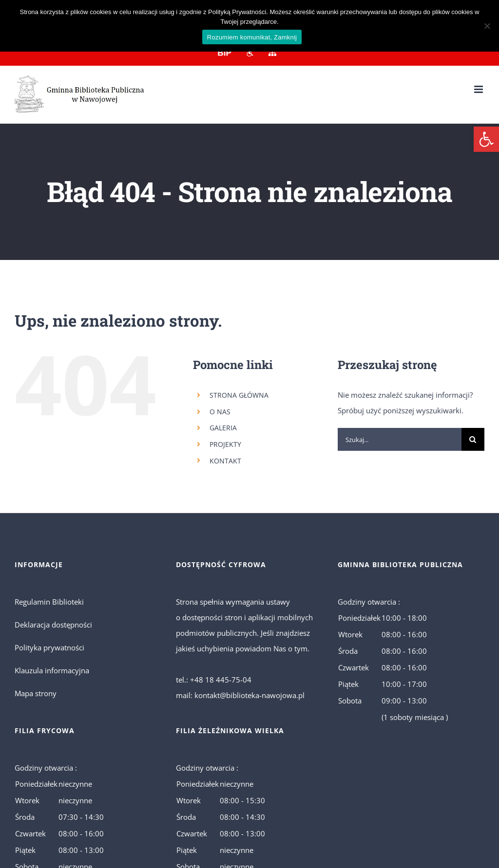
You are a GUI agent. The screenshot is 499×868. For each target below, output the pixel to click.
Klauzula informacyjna (52, 670)
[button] (486, 139)
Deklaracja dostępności (53, 625)
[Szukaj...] (400, 439)
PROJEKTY (225, 444)
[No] (487, 26)
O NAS (220, 412)
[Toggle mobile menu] (479, 89)
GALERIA (223, 428)
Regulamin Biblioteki (49, 602)
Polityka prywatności (49, 647)
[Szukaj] (473, 439)
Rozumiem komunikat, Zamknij (252, 37)
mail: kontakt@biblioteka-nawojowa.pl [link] (240, 695)
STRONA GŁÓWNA (239, 395)
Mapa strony (36, 693)
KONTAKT (225, 461)
